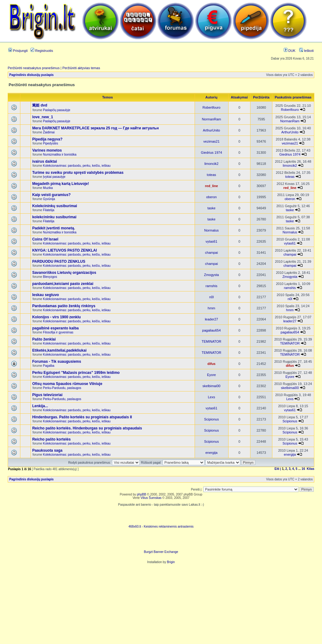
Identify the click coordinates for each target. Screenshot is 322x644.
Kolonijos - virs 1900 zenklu (56, 317)
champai (212, 253)
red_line (211, 186)
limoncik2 (212, 164)
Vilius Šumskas (151, 498)
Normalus (211, 230)
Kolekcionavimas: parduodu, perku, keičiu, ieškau (77, 166)
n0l (211, 297)
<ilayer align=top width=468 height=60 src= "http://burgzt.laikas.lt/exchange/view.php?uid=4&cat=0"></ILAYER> (161, 541)
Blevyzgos (50, 277)
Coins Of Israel (45, 239)
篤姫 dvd (40, 105)
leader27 (211, 319)
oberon (211, 197)
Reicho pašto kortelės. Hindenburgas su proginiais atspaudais (87, 428)
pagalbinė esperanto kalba (55, 328)
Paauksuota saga (47, 450)
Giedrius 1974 (211, 153)
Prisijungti (18, 51)
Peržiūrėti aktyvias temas (81, 68)
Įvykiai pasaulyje (54, 177)
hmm (211, 308)
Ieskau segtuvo (45, 295)
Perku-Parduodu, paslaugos (62, 388)
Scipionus (212, 419)
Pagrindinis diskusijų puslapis (31, 75)
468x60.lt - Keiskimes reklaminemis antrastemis (161, 527)
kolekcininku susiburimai (54, 217)
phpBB (142, 494)
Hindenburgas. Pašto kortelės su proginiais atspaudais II (82, 417)
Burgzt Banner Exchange (161, 552)
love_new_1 (42, 117)
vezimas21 (211, 141)
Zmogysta (211, 275)
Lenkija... (40, 406)
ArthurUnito (212, 130)
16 (303, 469)
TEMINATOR (212, 341)
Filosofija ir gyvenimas (58, 332)
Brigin (171, 562)
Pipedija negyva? (47, 139)
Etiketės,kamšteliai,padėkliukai (59, 350)
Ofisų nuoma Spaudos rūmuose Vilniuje (67, 384)
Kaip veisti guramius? (51, 195)
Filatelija (49, 210)
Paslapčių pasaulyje (56, 110)
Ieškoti (306, 51)
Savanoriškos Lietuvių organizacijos (64, 273)
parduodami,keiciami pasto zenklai (63, 284)
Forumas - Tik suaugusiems (57, 362)
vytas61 (212, 241)
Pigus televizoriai (47, 395)
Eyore (211, 375)
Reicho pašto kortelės (51, 439)
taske (211, 208)
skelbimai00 (212, 386)
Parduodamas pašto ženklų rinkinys (64, 306)
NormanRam (211, 119)
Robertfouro (212, 107)
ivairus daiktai (44, 161)
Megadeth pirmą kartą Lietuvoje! (60, 184)
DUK (290, 51)
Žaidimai (49, 132)
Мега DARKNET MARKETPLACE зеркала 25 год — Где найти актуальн (95, 128)
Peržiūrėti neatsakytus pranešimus (34, 68)
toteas (212, 175)
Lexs (211, 397)
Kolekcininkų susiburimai (54, 206)
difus (211, 364)
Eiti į (278, 469)
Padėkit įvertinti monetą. (54, 228)
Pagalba (49, 366)
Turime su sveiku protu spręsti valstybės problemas (78, 173)
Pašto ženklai (44, 339)
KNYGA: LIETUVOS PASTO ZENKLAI (64, 250)
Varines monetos (47, 150)
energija (211, 453)
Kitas (311, 469)
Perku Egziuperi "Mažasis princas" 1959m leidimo (76, 373)
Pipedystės (50, 143)
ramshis (211, 286)
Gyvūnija (49, 199)
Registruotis (42, 51)
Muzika (48, 188)
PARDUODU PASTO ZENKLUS (59, 261)
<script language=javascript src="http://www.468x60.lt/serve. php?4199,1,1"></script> (161, 516)
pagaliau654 (212, 330)
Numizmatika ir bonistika (60, 155)
